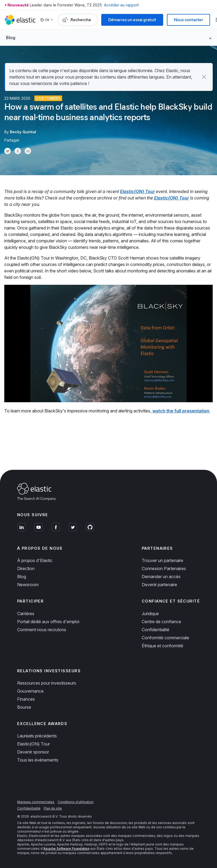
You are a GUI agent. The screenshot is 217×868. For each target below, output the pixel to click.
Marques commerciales (36, 802)
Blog (22, 577)
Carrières (26, 614)
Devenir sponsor (33, 752)
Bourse (24, 707)
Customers (48, 98)
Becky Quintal (23, 132)
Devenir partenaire (159, 585)
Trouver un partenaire (162, 560)
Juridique (150, 614)
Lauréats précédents (37, 736)
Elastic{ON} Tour (33, 744)
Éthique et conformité (162, 646)
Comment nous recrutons (42, 630)
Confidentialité (156, 630)
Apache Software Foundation (66, 849)
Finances (26, 699)
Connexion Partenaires (164, 568)
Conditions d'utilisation (76, 802)
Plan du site (53, 808)
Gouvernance (30, 691)
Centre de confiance (161, 622)
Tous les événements (38, 760)
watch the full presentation (181, 411)
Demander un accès (161, 577)
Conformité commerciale (165, 638)
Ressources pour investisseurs (47, 683)
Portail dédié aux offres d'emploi (48, 622)
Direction (26, 568)
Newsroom (28, 585)
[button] (204, 77)
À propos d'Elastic (35, 560)
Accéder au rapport (121, 5)
